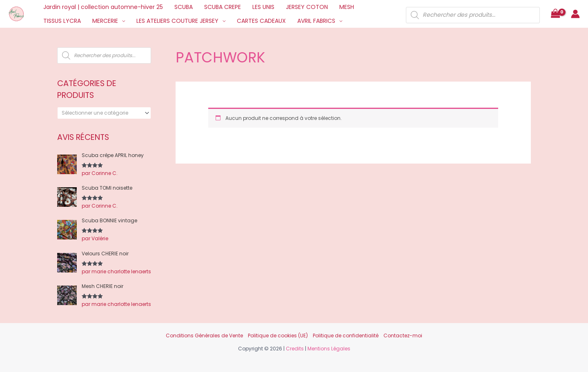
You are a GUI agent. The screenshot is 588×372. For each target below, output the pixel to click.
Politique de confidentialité (346, 335)
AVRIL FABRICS (316, 21)
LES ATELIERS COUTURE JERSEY (177, 21)
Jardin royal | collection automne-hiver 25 (103, 7)
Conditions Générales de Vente (204, 335)
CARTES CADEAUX (261, 21)
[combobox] (104, 113)
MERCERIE (105, 21)
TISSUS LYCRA (62, 21)
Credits (295, 349)
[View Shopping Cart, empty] (555, 14)
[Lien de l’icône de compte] (575, 14)
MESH (347, 7)
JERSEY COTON (307, 7)
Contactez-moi (403, 335)
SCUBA (184, 7)
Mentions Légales (329, 349)
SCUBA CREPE (223, 7)
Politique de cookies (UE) (278, 335)
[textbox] (101, 113)
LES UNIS (263, 7)
